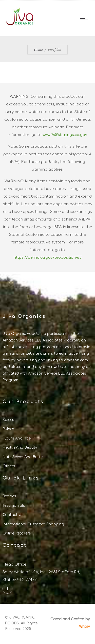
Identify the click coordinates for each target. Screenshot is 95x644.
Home (38, 50)
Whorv (84, 626)
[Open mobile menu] (85, 18)
